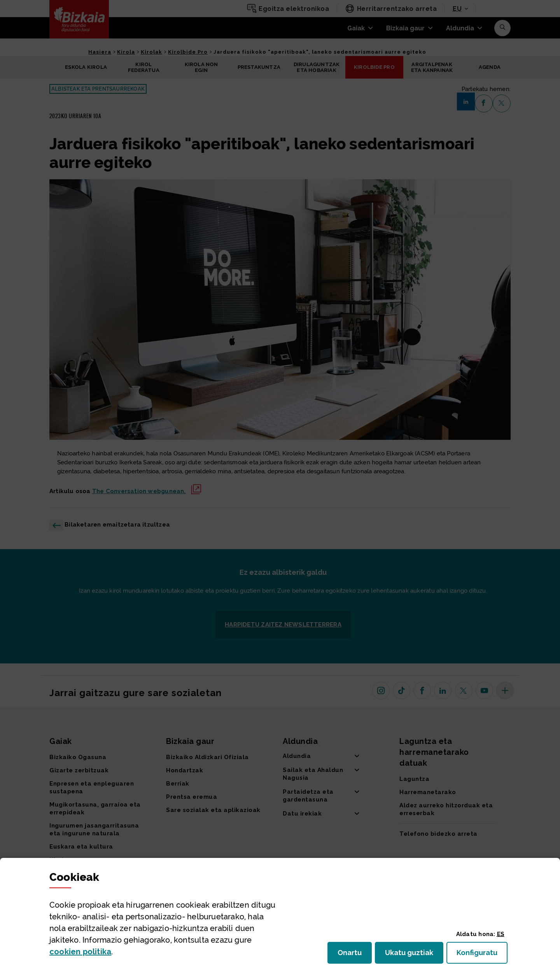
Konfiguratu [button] (482, 955)
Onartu (355, 955)
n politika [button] (80, 952)
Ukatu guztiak (411, 955)
